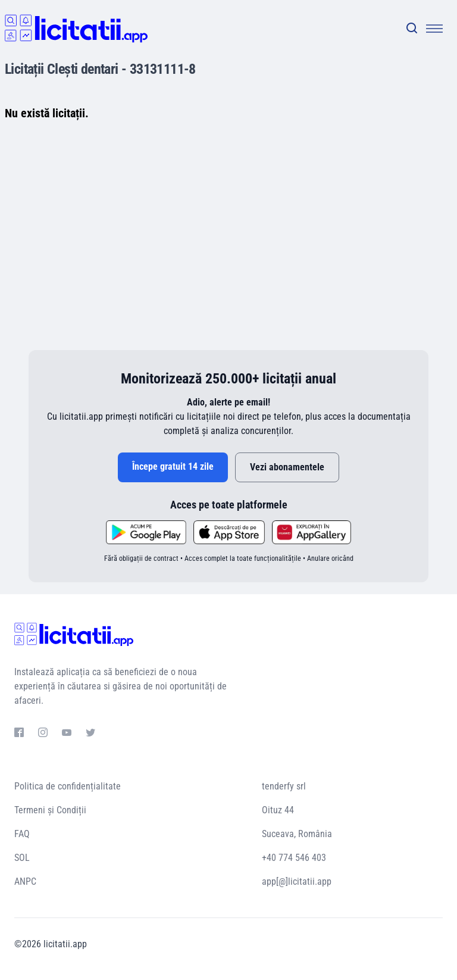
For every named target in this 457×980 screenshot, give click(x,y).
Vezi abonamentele (287, 467)
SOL (22, 858)
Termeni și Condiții (50, 810)
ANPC (25, 881)
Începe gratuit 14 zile (173, 466)
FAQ (22, 834)
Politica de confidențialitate (68, 786)
